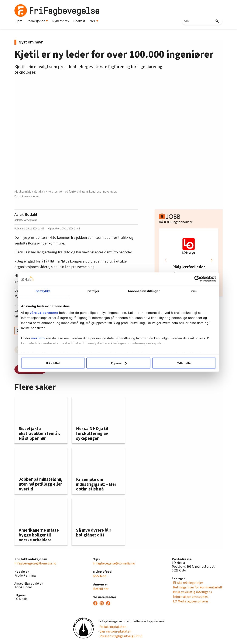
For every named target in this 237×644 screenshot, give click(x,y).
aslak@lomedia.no (26, 220)
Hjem (18, 21)
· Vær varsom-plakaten (115, 631)
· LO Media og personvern (190, 601)
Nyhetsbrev (61, 21)
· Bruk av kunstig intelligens (192, 592)
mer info (43, 338)
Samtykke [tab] (47, 291)
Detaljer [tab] (95, 291)
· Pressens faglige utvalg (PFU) (120, 636)
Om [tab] (190, 291)
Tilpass (119, 363)
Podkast (79, 21)
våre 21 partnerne (49, 313)
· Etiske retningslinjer (187, 583)
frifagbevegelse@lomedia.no (35, 563)
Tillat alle (181, 363)
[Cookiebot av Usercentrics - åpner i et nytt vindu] (192, 279)
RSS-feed (100, 576)
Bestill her (101, 589)
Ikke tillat (56, 363)
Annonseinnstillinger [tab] (142, 291)
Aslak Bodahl (26, 215)
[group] (189, 260)
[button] (212, 260)
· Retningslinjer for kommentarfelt (197, 587)
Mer (94, 21)
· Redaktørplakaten (112, 627)
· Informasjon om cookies (190, 597)
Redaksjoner (37, 21)
